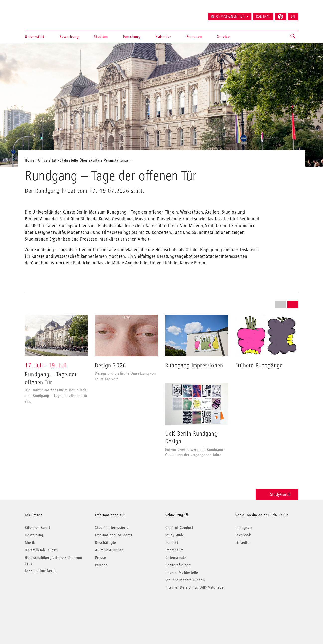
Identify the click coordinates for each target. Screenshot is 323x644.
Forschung (132, 36)
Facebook (243, 535)
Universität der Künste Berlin (44, 14)
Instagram (244, 527)
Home (30, 160)
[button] (293, 36)
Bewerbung (69, 36)
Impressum (175, 550)
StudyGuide (277, 494)
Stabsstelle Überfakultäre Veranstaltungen (95, 160)
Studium (101, 36)
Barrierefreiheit (178, 565)
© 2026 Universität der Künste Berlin (51, 608)
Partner (101, 565)
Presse (101, 557)
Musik (30, 542)
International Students (114, 535)
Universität (35, 36)
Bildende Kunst (37, 527)
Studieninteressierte (112, 527)
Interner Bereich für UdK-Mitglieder (195, 587)
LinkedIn (242, 542)
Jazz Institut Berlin (41, 571)
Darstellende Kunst (41, 550)
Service (224, 36)
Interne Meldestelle (182, 572)
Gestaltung (34, 535)
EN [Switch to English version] (293, 16)
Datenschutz (176, 557)
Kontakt (263, 16)
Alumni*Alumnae (110, 550)
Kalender (163, 36)
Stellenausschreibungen (185, 580)
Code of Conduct (179, 527)
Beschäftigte (106, 542)
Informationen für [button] (228, 16)
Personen (194, 36)
